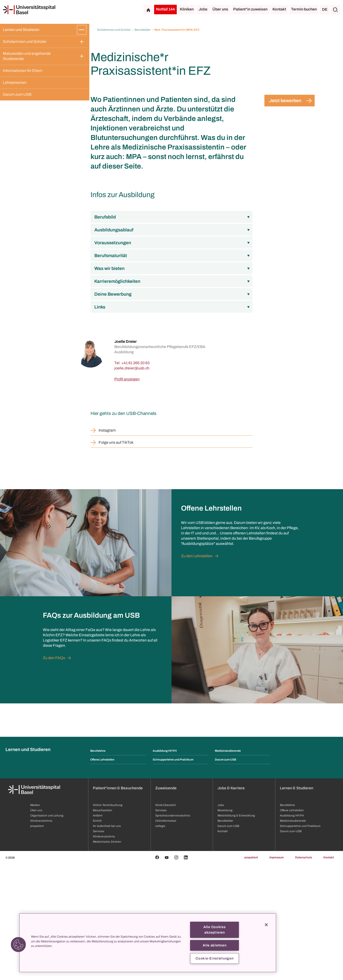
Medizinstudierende (228, 867)
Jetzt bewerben (285, 217)
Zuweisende (166, 904)
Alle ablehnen (214, 945)
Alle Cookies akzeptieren (215, 930)
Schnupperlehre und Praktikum (173, 876)
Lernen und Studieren (21, 30)
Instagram (107, 546)
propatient (251, 974)
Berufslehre (98, 867)
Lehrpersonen (15, 82)
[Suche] (335, 10)
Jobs (203, 9)
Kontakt (279, 9)
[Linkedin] (186, 974)
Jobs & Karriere (231, 904)
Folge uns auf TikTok (116, 559)
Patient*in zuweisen (250, 9)
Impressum (277, 974)
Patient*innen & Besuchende (118, 904)
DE (325, 9)
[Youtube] (167, 974)
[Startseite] (29, 10)
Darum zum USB (17, 94)
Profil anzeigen (127, 495)
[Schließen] (266, 925)
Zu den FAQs (54, 774)
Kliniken (187, 9)
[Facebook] (157, 974)
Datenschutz (304, 974)
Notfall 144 (165, 9)
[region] (148, 943)
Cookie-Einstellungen (214, 958)
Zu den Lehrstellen (197, 672)
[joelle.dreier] (132, 484)
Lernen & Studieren (297, 904)
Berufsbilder (143, 30)
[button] (18, 945)
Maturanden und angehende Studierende (27, 56)
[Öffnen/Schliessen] (82, 30)
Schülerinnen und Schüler (25, 42)
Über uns (220, 9)
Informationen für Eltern (23, 71)
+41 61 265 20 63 (135, 479)
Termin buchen (304, 9)
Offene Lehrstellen (102, 876)
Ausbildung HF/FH (165, 867)
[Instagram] (176, 974)
